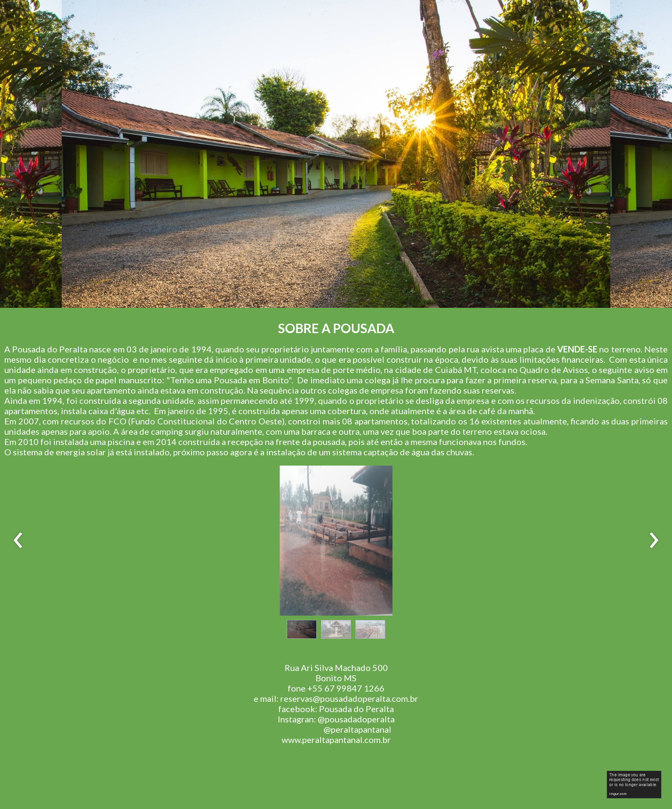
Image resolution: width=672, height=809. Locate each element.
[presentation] (18, 541)
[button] (302, 629)
